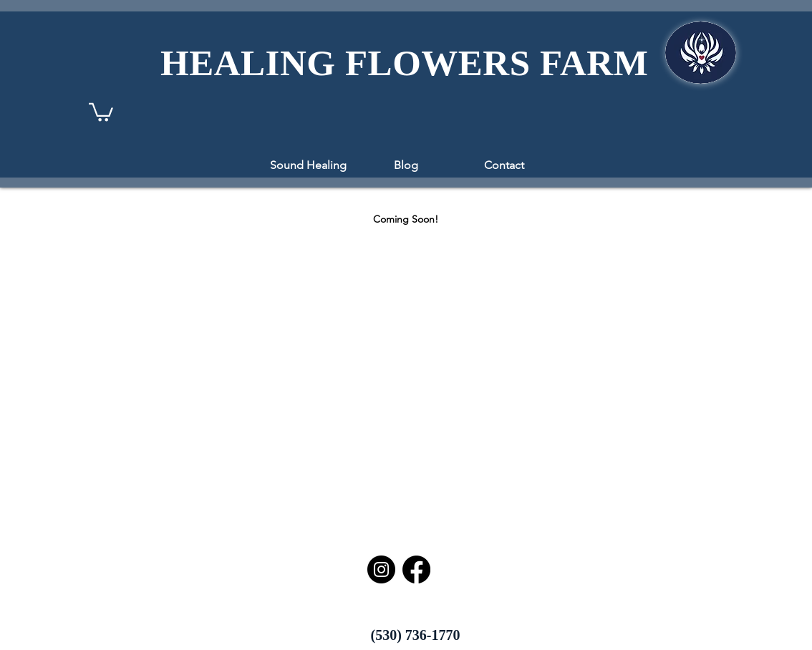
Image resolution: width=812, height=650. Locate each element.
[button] (101, 111)
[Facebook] (416, 569)
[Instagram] (381, 569)
